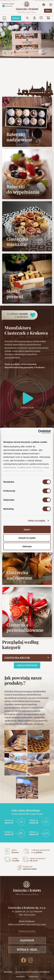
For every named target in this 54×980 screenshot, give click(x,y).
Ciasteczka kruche (17, 658)
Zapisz (27, 529)
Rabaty (16, 18)
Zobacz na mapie (27, 931)
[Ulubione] (41, 18)
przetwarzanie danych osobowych (33, 972)
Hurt (48, 11)
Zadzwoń (27, 940)
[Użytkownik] (35, 18)
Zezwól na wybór (27, 538)
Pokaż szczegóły (37, 521)
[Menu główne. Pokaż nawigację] (4, 18)
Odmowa (27, 546)
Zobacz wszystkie (27, 665)
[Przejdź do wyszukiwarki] (28, 18)
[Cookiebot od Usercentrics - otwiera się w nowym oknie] (38, 432)
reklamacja (33, 976)
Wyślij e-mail (27, 950)
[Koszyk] (48, 18)
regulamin (20, 976)
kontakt (8, 972)
